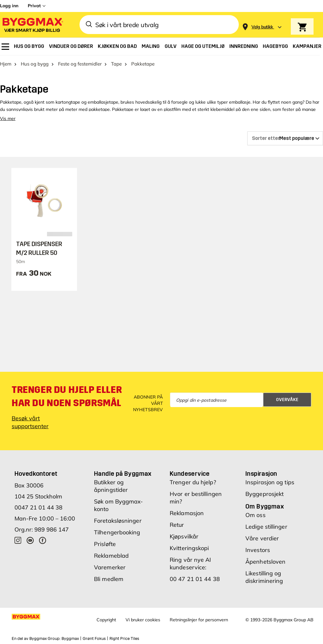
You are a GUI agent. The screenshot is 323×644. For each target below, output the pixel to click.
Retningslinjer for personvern (199, 620)
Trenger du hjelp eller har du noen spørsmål (67, 396)
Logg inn (9, 6)
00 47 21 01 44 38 (195, 579)
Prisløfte (105, 544)
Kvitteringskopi (189, 548)
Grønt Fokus (94, 639)
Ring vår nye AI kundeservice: (191, 563)
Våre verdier (262, 538)
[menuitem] (5, 47)
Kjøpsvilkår (184, 536)
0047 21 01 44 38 (38, 507)
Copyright (106, 620)
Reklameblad (111, 556)
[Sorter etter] (285, 138)
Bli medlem (109, 579)
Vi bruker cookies (143, 620)
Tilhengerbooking (117, 532)
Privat (34, 6)
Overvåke (287, 400)
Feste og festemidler (80, 64)
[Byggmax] (32, 25)
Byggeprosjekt (264, 494)
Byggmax (70, 639)
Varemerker (110, 567)
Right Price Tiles (124, 639)
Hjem (6, 64)
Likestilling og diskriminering (264, 577)
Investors (258, 550)
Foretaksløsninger (118, 521)
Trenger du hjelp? (193, 482)
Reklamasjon (187, 513)
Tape (116, 64)
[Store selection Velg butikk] (262, 27)
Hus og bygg (35, 64)
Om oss (255, 515)
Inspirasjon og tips (270, 482)
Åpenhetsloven (265, 562)
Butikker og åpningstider (111, 486)
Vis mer (8, 118)
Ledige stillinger (266, 527)
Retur (177, 525)
